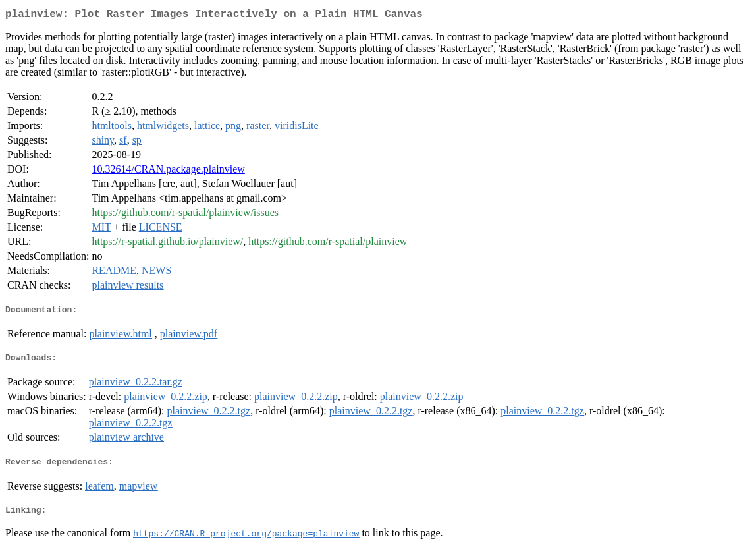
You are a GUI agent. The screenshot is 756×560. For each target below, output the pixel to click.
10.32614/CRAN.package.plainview (168, 172)
